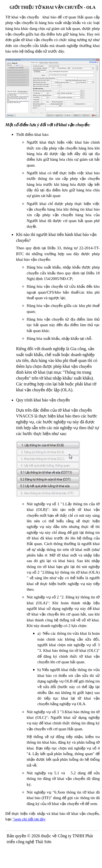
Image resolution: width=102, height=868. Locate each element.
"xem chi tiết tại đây (29, 819)
